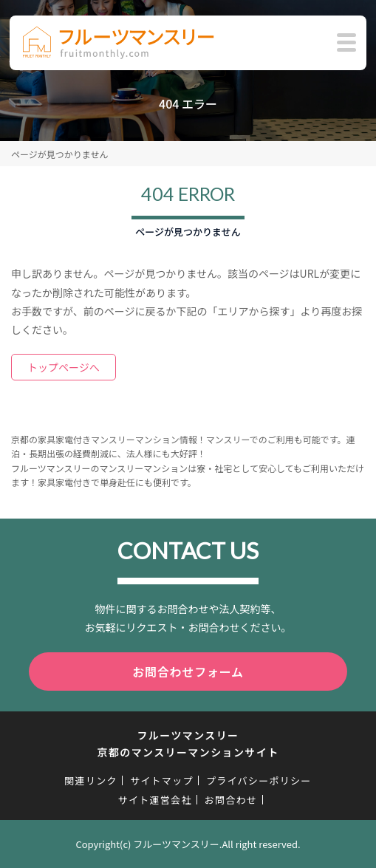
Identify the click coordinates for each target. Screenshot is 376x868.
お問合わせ (231, 800)
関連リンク (91, 780)
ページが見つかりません (59, 154)
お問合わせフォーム (188, 671)
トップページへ (64, 367)
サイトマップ (162, 780)
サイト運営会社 (155, 800)
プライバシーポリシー (259, 780)
